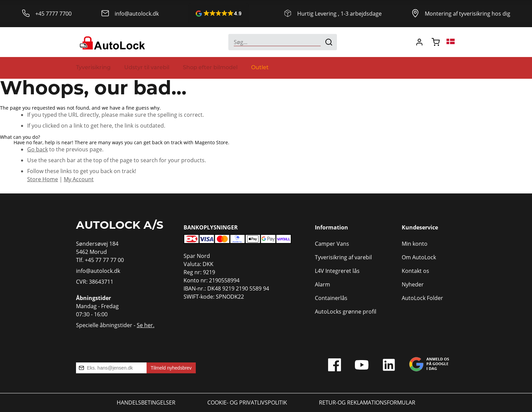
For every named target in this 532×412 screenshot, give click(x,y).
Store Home (43, 179)
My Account (79, 179)
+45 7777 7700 (53, 14)
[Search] (329, 42)
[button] (218, 14)
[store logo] (111, 42)
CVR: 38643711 (95, 282)
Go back (37, 149)
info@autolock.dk (137, 14)
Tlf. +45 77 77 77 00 (100, 260)
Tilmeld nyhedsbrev (171, 368)
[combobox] (283, 42)
